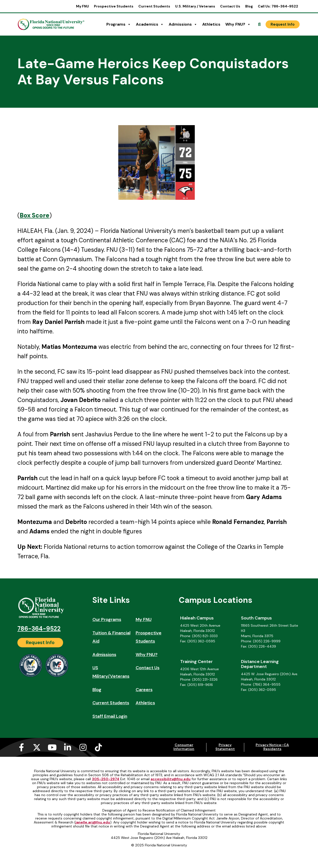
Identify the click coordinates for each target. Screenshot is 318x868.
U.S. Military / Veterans (195, 6)
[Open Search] (259, 24)
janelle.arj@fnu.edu (93, 822)
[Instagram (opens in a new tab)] (83, 747)
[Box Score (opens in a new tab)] (35, 215)
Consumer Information (184, 747)
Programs (119, 24)
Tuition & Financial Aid (111, 637)
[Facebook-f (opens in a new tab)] (21, 747)
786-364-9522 (39, 629)
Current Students (154, 6)
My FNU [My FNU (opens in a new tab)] (82, 6)
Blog (249, 6)
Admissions (183, 24)
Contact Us (230, 6)
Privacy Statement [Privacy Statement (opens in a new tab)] (225, 747)
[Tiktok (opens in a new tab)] (98, 747)
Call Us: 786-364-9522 (278, 6)
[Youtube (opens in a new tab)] (52, 747)
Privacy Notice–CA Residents (272, 747)
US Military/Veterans (111, 672)
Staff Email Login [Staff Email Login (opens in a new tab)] (110, 716)
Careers (144, 690)
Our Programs (107, 619)
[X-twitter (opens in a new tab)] (37, 747)
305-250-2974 (106, 779)
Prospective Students (114, 6)
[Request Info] (283, 24)
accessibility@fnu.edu (171, 779)
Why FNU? (238, 24)
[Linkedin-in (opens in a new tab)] (68, 747)
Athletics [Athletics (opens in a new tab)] (211, 24)
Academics (150, 24)
